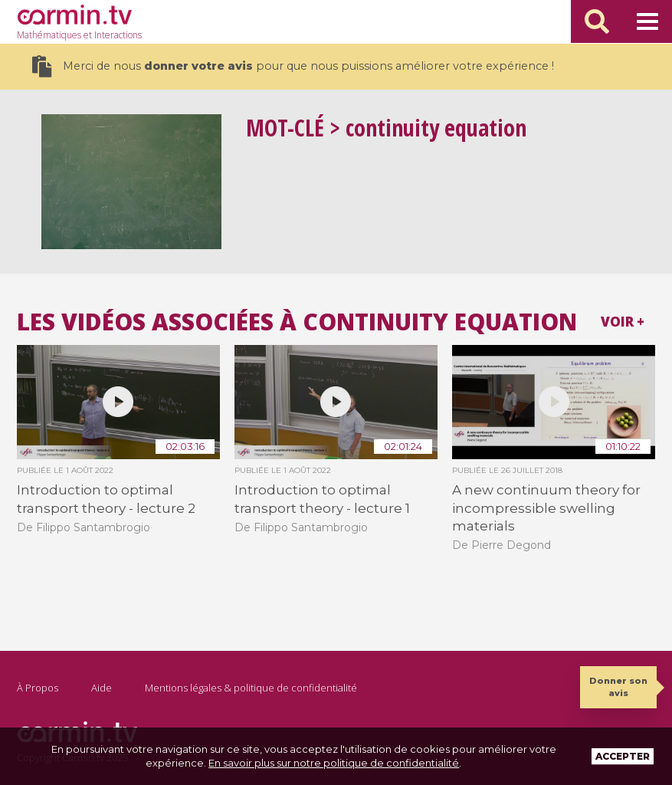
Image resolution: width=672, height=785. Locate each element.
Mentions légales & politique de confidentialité (251, 688)
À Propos (38, 688)
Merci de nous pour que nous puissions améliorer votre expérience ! (293, 66)
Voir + (623, 322)
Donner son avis (618, 686)
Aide (102, 688)
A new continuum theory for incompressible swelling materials (546, 508)
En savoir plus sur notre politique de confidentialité (334, 763)
